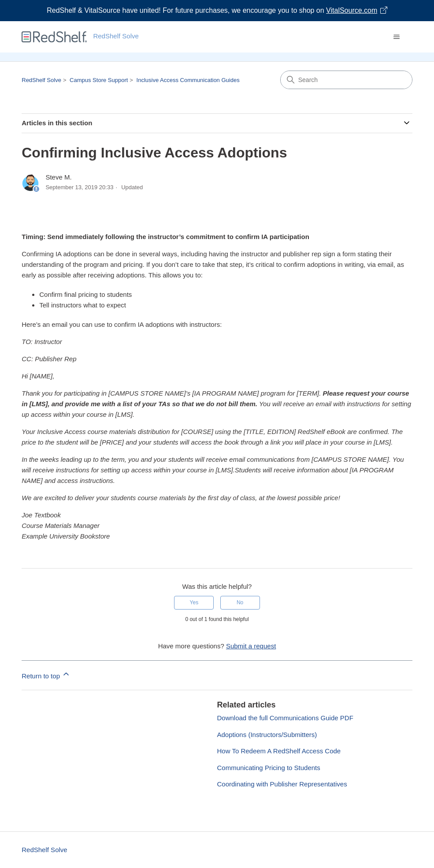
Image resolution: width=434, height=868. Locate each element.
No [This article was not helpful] (240, 602)
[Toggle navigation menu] (397, 37)
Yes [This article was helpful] (194, 602)
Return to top (46, 675)
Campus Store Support (99, 80)
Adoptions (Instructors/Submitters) (267, 735)
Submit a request (251, 646)
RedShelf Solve (41, 80)
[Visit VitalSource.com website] (217, 11)
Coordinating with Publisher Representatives (282, 784)
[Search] (346, 80)
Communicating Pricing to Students (269, 768)
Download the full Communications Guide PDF (285, 718)
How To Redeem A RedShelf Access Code (279, 751)
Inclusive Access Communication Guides (188, 80)
